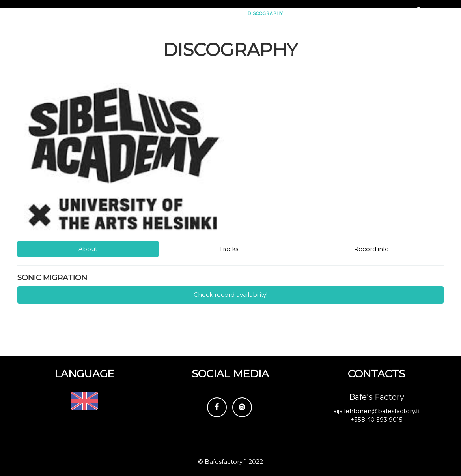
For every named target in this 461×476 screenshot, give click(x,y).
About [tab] (88, 249)
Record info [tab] (371, 249)
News (159, 39)
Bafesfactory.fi (226, 462)
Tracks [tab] (229, 249)
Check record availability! (230, 295)
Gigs (185, 39)
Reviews (306, 39)
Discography (265, 39)
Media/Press (347, 39)
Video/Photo (219, 39)
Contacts (389, 39)
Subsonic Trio (54, 14)
